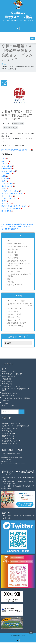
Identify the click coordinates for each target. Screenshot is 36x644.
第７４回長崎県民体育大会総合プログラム (16, 150)
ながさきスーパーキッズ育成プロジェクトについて (20, 265)
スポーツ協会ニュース (15, 308)
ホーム (10, 241)
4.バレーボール (7, 166)
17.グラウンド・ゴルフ (9, 198)
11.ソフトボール (7, 184)
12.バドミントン (7, 186)
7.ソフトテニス (7, 174)
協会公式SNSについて (15, 285)
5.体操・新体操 (7, 169)
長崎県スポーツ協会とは (16, 244)
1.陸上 (4, 159)
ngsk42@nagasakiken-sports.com (16, 464)
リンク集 (11, 282)
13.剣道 (4, 189)
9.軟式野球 (5, 179)
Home (4, 64)
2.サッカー (5, 161)
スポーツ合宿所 (13, 255)
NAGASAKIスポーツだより (17, 301)
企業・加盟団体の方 (14, 249)
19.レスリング (6, 203)
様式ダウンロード (18, 123)
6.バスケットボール (8, 171)
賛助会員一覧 (12, 252)
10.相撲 (4, 181)
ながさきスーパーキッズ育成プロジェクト (20, 305)
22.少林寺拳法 (6, 211)
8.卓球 (4, 176)
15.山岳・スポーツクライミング (12, 193)
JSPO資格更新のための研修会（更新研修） (19, 275)
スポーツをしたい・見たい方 (17, 246)
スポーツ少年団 (13, 258)
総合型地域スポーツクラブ (17, 261)
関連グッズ (11, 279)
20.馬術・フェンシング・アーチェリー (15, 206)
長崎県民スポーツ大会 (10, 128)
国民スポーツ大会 (14, 271)
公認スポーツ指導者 (14, 314)
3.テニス (4, 164)
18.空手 (4, 201)
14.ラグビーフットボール (10, 191)
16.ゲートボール (7, 196)
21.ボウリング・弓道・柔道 (11, 208)
